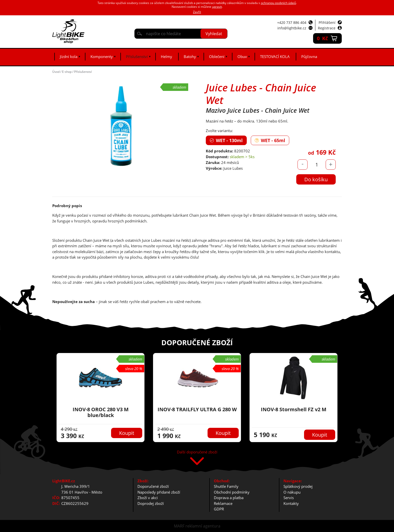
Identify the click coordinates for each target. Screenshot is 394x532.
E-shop (67, 72)
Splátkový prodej (298, 486)
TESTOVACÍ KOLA (275, 56)
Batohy (190, 56)
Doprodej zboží (151, 503)
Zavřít (197, 12)
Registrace (327, 28)
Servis (289, 498)
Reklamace (223, 503)
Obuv (242, 56)
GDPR (219, 509)
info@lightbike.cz (292, 28)
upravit (217, 7)
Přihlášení (327, 22)
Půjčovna (309, 56)
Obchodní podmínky (232, 492)
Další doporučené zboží (197, 452)
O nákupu (292, 492)
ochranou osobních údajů (278, 3)
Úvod (56, 72)
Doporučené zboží (153, 486)
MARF (179, 526)
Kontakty (291, 503)
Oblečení (217, 56)
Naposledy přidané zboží (159, 492)
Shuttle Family (226, 486)
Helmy (166, 56)
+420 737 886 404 (292, 22)
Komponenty (102, 56)
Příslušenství (137, 56)
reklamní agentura (203, 526)
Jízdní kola (69, 56)
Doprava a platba (229, 498)
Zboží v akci (148, 498)
